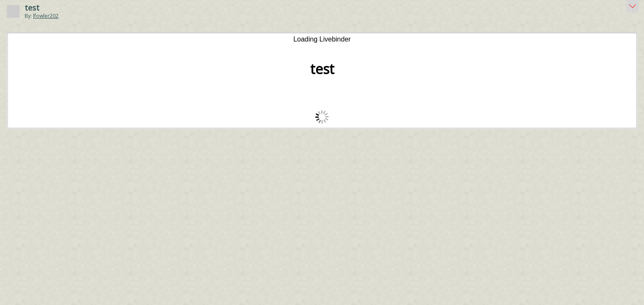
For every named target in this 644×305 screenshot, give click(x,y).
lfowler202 (46, 16)
